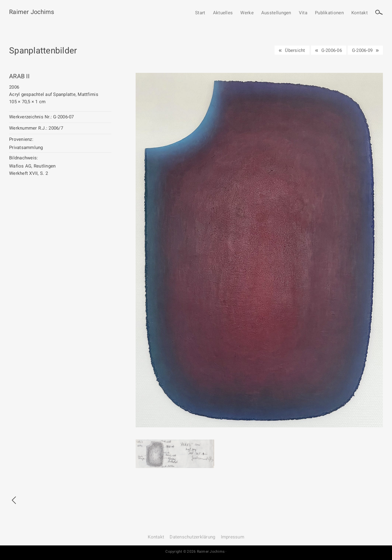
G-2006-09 (362, 50)
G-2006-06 (332, 50)
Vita (303, 13)
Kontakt (360, 13)
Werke (247, 13)
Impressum (233, 537)
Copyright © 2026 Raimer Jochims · (196, 552)
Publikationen (329, 13)
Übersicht (295, 50)
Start (200, 13)
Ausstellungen (276, 13)
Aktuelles (223, 13)
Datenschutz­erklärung (192, 537)
